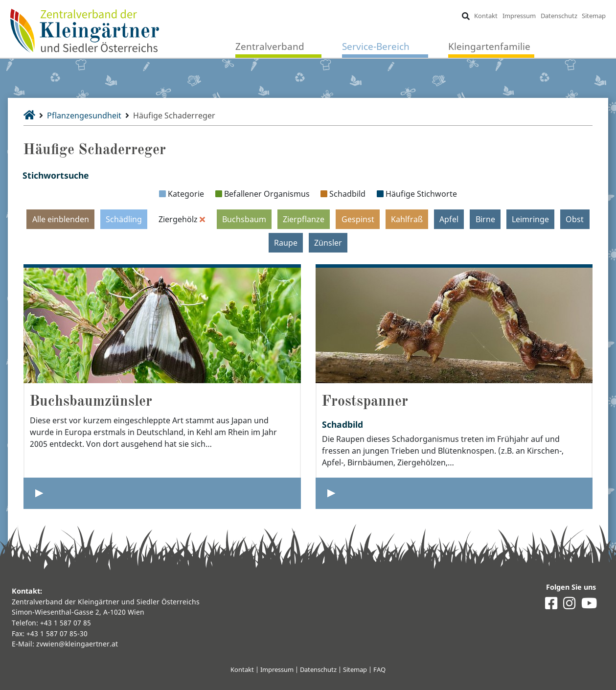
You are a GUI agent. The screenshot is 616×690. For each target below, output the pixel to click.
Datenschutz (559, 16)
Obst (575, 219)
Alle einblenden (61, 219)
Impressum (519, 16)
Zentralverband (270, 46)
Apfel (449, 219)
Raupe (286, 243)
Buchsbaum (244, 219)
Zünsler (328, 243)
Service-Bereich (376, 46)
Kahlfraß (407, 219)
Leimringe (530, 219)
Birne (485, 219)
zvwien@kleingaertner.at (77, 644)
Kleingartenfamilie (489, 46)
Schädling (124, 219)
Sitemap (594, 16)
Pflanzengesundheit (84, 115)
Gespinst (358, 219)
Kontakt (486, 16)
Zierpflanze (304, 219)
